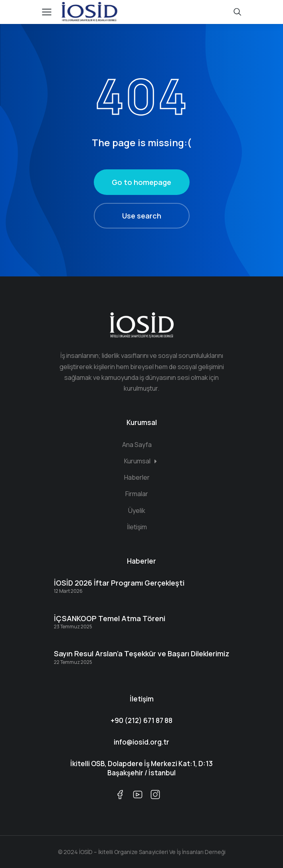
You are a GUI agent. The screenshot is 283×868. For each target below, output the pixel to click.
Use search (142, 216)
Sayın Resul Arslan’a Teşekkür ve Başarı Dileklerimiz (142, 653)
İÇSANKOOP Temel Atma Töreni (110, 618)
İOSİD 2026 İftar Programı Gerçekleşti (119, 583)
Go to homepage (141, 182)
